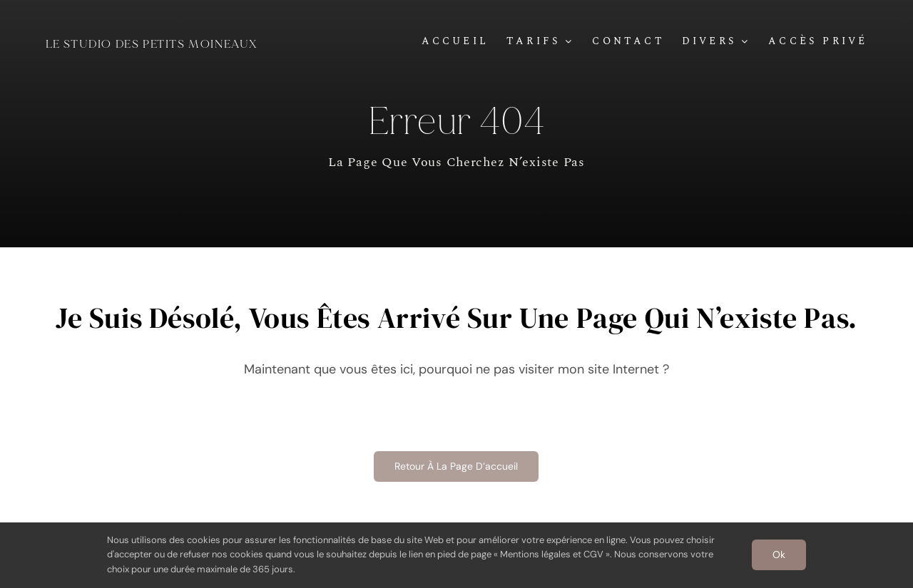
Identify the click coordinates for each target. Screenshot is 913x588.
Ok (779, 555)
